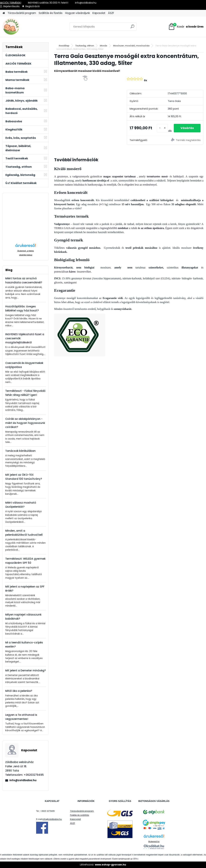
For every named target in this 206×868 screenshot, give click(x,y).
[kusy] (162, 128)
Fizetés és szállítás (80, 815)
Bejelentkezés (11, 6)
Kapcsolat (99, 13)
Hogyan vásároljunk (77, 13)
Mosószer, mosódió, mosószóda (131, 46)
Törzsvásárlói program (22, 13)
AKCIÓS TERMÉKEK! (11, 3)
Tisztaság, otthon (85, 46)
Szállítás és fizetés (51, 13)
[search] (132, 28)
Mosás (104, 46)
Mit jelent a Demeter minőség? (26, 670)
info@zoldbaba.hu (23, 780)
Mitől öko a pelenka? (19, 691)
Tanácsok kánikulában (20, 451)
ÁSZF (111, 13)
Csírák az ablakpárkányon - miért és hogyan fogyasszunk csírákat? (25, 423)
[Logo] (26, 27)
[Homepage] (4, 13)
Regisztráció (33, 6)
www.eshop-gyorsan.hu (110, 865)
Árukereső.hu (154, 841)
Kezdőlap (64, 46)
